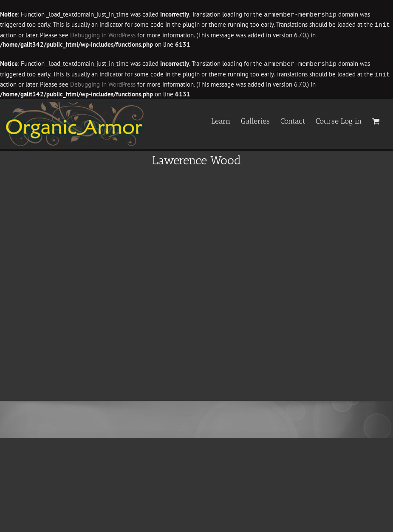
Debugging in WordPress (103, 34)
